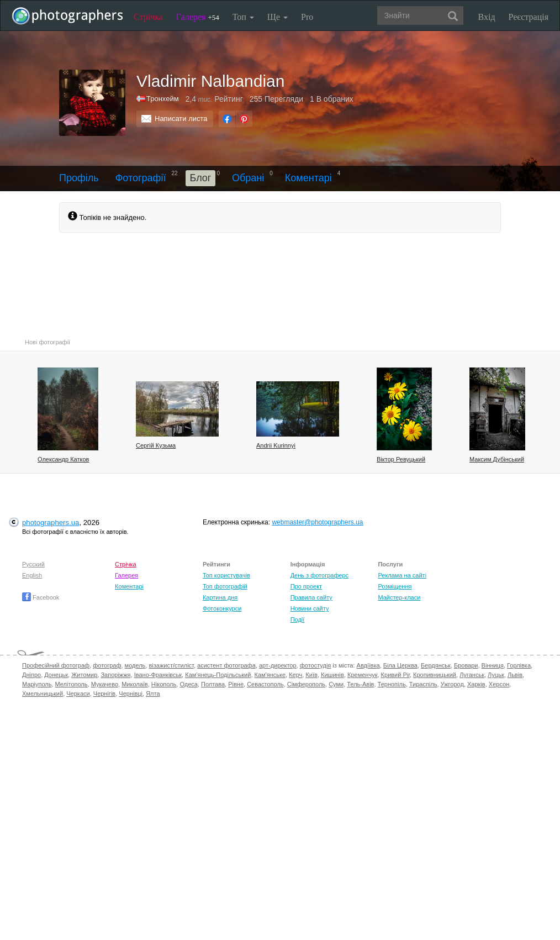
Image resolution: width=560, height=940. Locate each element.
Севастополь (265, 684)
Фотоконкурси (222, 608)
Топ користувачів (226, 575)
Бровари (466, 665)
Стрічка (148, 17)
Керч (295, 675)
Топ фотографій (225, 586)
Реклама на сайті (402, 575)
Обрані (248, 178)
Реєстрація (529, 17)
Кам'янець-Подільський (218, 675)
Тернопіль (392, 684)
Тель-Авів (360, 684)
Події (298, 619)
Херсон (499, 684)
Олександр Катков (63, 459)
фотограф (107, 665)
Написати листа (181, 119)
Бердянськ (436, 665)
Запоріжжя (115, 675)
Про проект (306, 586)
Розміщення (395, 586)
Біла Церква (400, 665)
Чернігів (104, 694)
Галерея (198, 17)
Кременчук (362, 675)
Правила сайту (311, 597)
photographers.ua (51, 522)
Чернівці (131, 694)
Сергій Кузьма (156, 445)
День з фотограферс (320, 575)
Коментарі (308, 178)
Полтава (213, 684)
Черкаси (78, 694)
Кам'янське (270, 675)
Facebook (41, 597)
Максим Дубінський (497, 459)
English (32, 575)
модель (135, 665)
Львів (515, 675)
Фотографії (141, 178)
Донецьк (56, 675)
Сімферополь (306, 684)
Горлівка (519, 665)
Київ (311, 675)
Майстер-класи (399, 597)
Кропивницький (435, 675)
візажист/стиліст (171, 665)
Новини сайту (310, 608)
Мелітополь (72, 684)
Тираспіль (423, 684)
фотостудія (316, 665)
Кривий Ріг (395, 675)
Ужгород (452, 684)
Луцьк (496, 675)
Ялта (153, 694)
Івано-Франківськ (158, 675)
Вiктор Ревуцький (401, 459)
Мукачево (105, 684)
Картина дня (220, 597)
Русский (33, 564)
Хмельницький (43, 694)
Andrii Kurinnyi (276, 445)
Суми (336, 684)
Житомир (84, 675)
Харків (476, 684)
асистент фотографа (226, 665)
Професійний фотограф (56, 665)
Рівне (236, 684)
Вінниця (493, 665)
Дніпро (31, 675)
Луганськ (472, 675)
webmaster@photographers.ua (317, 522)
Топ (243, 17)
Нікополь (164, 684)
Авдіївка (368, 665)
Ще (278, 17)
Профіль (79, 178)
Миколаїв (135, 684)
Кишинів (332, 675)
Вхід (487, 17)
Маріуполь (37, 684)
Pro (307, 17)
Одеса (188, 684)
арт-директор (278, 665)
